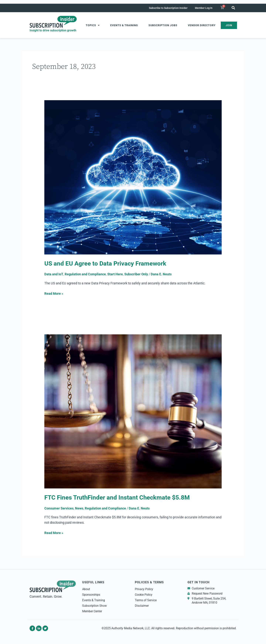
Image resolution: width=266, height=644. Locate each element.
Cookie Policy (144, 595)
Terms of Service (146, 600)
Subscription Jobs (163, 25)
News (79, 508)
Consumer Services (59, 508)
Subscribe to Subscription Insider (168, 8)
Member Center (92, 611)
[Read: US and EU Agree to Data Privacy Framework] (133, 177)
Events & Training (124, 25)
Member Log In (204, 8)
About (86, 589)
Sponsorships (91, 595)
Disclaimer (142, 606)
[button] (233, 8)
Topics (93, 25)
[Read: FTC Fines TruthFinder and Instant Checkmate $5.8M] (133, 411)
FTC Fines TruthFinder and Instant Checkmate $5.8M (119, 497)
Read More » (54, 293)
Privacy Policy (144, 589)
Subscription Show (94, 606)
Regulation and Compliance (85, 274)
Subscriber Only (136, 274)
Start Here (115, 274)
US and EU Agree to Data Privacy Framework (106, 263)
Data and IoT (54, 274)
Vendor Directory (202, 25)
